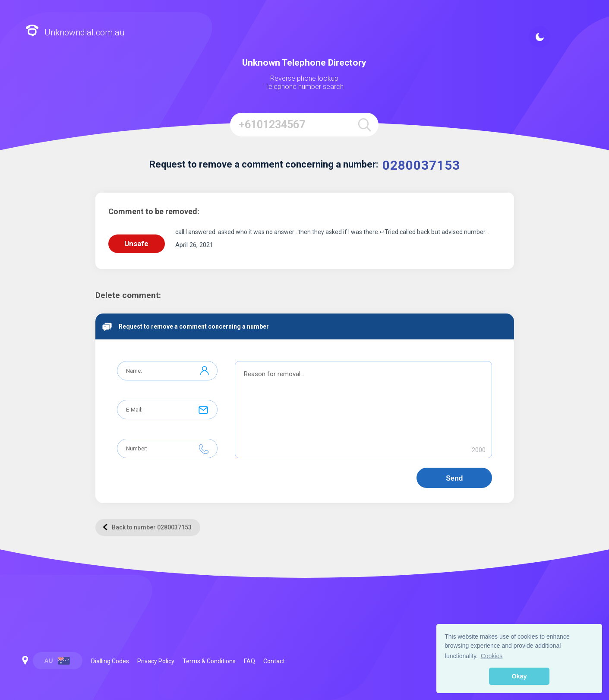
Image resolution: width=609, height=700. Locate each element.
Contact (274, 661)
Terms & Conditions (209, 661)
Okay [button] (519, 676)
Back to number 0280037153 (147, 527)
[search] (364, 125)
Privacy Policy (156, 661)
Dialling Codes (110, 661)
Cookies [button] (492, 656)
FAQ (249, 661)
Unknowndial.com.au (75, 32)
